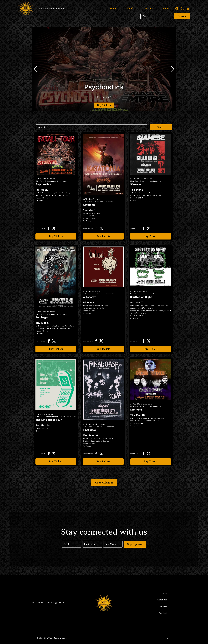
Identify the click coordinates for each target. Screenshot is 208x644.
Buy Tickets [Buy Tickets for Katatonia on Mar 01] (103, 236)
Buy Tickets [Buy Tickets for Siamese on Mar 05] (151, 236)
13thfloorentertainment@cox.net (47, 602)
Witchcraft (90, 297)
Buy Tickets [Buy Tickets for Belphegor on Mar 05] (56, 349)
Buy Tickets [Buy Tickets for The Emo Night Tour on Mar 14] (56, 462)
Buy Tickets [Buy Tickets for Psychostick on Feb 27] (104, 105)
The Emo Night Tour (48, 420)
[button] (172, 69)
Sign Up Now (135, 544)
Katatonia (89, 205)
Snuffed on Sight (141, 297)
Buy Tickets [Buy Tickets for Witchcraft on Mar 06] (103, 349)
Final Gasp (90, 430)
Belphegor (42, 317)
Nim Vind (136, 410)
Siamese (136, 184)
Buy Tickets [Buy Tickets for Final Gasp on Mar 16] (103, 462)
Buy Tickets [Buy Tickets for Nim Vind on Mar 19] (151, 462)
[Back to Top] (167, 638)
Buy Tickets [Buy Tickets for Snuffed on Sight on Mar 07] (151, 349)
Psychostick (104, 87)
